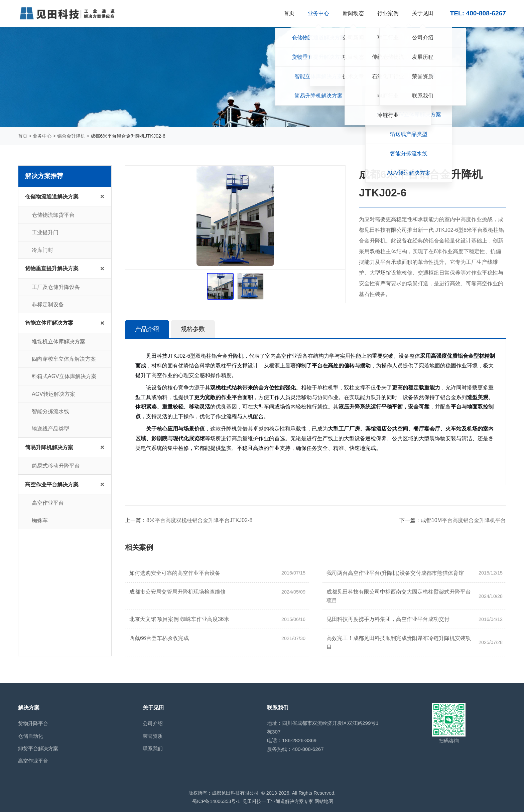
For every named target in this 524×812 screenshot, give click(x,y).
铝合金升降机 (71, 136)
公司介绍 (153, 723)
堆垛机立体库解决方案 (58, 342)
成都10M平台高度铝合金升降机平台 (463, 520)
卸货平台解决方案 (38, 748)
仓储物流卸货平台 (53, 215)
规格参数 (193, 329)
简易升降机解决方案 (49, 447)
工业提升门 (45, 232)
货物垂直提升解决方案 (52, 268)
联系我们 (153, 748)
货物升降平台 (33, 723)
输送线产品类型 (50, 429)
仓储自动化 (31, 736)
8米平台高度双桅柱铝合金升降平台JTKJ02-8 (199, 520)
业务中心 (42, 136)
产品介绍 (147, 329)
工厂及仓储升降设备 (56, 287)
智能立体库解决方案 (49, 323)
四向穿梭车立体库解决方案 (64, 359)
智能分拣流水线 (50, 411)
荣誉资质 (153, 736)
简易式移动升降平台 (56, 466)
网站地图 (324, 801)
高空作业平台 (48, 503)
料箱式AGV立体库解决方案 (64, 376)
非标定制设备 (48, 304)
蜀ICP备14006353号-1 (216, 801)
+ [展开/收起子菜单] (102, 196)
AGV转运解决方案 (53, 394)
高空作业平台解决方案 (52, 484)
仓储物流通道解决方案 (52, 197)
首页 (23, 136)
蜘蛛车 (40, 521)
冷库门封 (42, 250)
